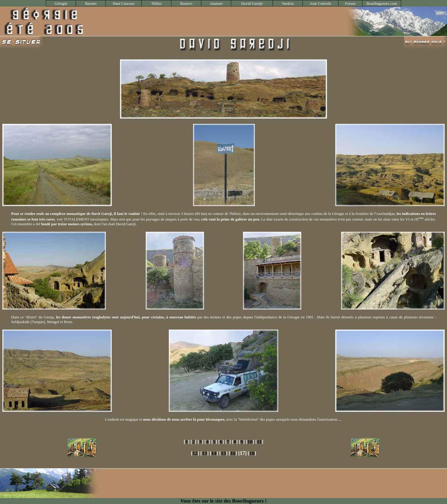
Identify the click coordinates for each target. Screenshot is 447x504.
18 (252, 453)
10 (250, 442)
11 (259, 442)
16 (233, 453)
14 (214, 453)
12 (195, 453)
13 (204, 453)
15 (223, 453)
